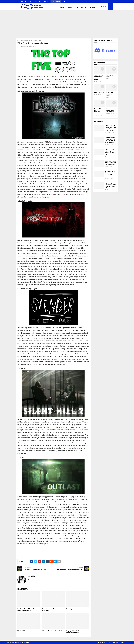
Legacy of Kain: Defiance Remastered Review (74, 632)
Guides (93, 7)
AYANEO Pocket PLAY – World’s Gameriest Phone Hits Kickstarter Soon (111, 128)
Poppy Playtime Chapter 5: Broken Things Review (111, 110)
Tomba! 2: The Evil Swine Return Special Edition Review (27, 610)
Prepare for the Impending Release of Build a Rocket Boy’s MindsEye (110, 152)
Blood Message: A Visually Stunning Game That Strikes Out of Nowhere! (110, 140)
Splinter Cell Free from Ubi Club (35, 570)
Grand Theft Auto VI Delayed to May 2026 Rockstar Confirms (111, 163)
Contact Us (45, 1)
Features (84, 7)
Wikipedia (62, 343)
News (62, 7)
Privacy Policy (38, 1)
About (22, 1)
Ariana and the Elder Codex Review (53, 631)
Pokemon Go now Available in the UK (70, 570)
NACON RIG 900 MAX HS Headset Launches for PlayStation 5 (111, 174)
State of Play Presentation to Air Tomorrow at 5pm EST (110, 186)
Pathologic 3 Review (73, 609)
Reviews (69, 7)
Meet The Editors (29, 1)
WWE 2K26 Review (23, 631)
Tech (77, 7)
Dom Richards (23, 47)
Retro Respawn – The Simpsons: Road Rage (52, 610)
